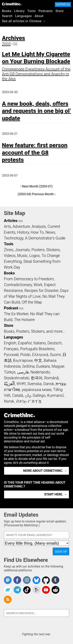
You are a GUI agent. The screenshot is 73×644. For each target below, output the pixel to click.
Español (25, 343)
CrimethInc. (12, 4)
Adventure (21, 226)
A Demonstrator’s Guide (45, 238)
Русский (11, 355)
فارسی (23, 372)
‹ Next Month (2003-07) (36, 186)
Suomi (55, 355)
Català (18, 395)
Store (59, 11)
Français (11, 349)
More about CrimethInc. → (45, 471)
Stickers (53, 250)
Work (38, 285)
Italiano (40, 343)
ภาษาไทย (12, 390)
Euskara (43, 366)
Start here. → (56, 494)
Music (22, 256)
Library (19, 11)
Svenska (34, 384)
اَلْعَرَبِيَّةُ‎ (9, 384)
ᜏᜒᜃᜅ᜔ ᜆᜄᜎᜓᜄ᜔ (29, 401)
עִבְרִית (61, 384)
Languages (24, 16)
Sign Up (61, 551)
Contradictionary (18, 285)
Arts (7, 226)
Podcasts (46, 11)
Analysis (39, 226)
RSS (21, 221)
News (50, 232)
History (23, 232)
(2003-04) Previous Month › (37, 194)
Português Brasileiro (37, 349)
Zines (9, 250)
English (10, 343)
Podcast (11, 308)
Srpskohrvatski (17, 378)
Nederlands (40, 372)
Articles (11, 221)
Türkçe (10, 372)
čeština (28, 366)
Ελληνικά (40, 355)
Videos (10, 256)
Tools (32, 11)
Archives (14, 38)
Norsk (9, 401)
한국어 (37, 378)
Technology (14, 238)
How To (37, 232)
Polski (25, 355)
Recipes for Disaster (41, 291)
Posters (38, 250)
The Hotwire (24, 320)
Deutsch (55, 343)
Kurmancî (55, 395)
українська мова (37, 390)
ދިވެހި (28, 395)
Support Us (63, 4)
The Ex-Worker (16, 314)
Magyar (58, 366)
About (39, 16)
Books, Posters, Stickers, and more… (34, 331)
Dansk (49, 384)
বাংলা (21, 384)
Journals (22, 250)
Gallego (39, 395)
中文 (38, 360)
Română (51, 378)
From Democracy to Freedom (29, 279)
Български (23, 360)
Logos (34, 256)
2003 (6, 44)
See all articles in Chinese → (24, 21)
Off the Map (32, 302)
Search (7, 16)
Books (7, 11)
